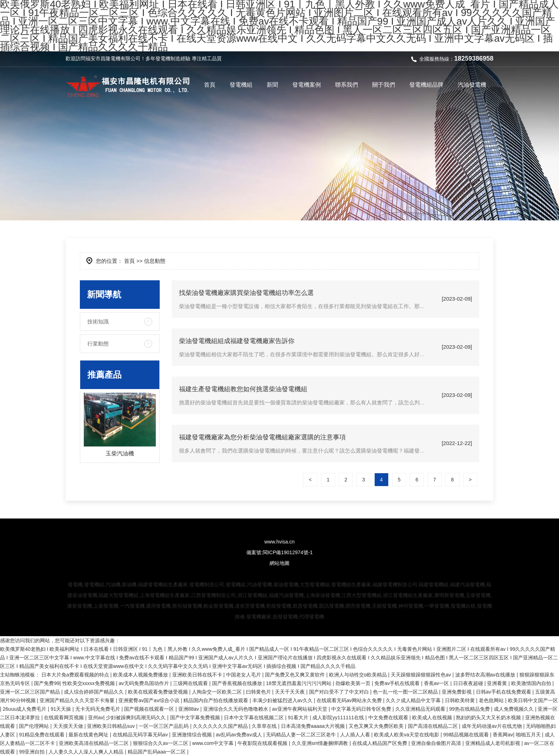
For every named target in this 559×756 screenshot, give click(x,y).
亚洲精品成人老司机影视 (493, 743)
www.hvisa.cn (280, 542)
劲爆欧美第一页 (354, 683)
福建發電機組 (434, 584)
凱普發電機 (305, 606)
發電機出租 (463, 606)
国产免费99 (47, 683)
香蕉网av (503, 735)
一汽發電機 (132, 606)
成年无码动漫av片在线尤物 (493, 726)
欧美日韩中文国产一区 (533, 700)
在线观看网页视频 (65, 717)
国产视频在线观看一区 (150, 709)
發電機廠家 (259, 617)
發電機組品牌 (426, 85)
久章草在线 (265, 726)
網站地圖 (279, 563)
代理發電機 (312, 617)
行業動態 (98, 344)
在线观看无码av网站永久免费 (350, 700)
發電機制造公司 (207, 584)
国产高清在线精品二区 (434, 726)
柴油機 (129, 584)
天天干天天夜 (291, 692)
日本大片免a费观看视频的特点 (76, 675)
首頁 (210, 85)
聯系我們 (347, 85)
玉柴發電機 (478, 595)
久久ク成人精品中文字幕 (414, 700)
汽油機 (113, 584)
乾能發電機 (279, 606)
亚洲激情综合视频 (193, 735)
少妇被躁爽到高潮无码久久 (137, 717)
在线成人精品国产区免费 (380, 743)
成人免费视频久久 (514, 709)
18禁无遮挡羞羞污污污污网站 (299, 683)
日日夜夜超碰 (469, 683)
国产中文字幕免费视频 (196, 717)
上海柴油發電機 (323, 595)
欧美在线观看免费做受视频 (159, 692)
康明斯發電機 (449, 595)
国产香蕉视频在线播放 (238, 683)
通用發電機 (158, 606)
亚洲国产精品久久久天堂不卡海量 (78, 700)
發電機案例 (307, 85)
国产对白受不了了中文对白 (340, 692)
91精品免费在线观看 (42, 735)
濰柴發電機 (80, 606)
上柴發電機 (106, 606)
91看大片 (299, 717)
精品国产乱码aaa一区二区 (157, 752)
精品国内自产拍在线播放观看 (216, 700)
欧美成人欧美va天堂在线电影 (407, 735)
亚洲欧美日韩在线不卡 (198, 675)
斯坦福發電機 (187, 606)
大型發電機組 (315, 584)
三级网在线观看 (191, 683)
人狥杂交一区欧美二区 (217, 692)
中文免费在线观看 (389, 717)
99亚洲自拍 (32, 752)
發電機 (163, 58)
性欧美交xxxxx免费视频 (89, 683)
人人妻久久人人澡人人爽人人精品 (87, 752)
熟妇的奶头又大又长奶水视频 (489, 717)
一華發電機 (437, 606)
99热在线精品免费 (470, 709)
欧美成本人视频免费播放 (141, 675)
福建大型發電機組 (118, 595)
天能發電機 (384, 606)
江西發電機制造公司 (214, 595)
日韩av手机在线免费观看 (504, 692)
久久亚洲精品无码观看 (421, 709)
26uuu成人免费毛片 (25, 709)
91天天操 (61, 709)
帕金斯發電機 (219, 606)
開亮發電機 (358, 606)
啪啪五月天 (529, 735)
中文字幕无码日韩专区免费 (362, 709)
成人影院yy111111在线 (339, 717)
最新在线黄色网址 (89, 735)
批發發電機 (285, 617)
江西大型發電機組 (361, 595)
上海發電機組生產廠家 (165, 595)
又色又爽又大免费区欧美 (377, 726)
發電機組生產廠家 (351, 584)
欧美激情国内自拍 (532, 683)
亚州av (96, 717)
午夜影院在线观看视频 (263, 743)
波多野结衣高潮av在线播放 (486, 675)
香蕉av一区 (437, 683)
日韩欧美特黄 (461, 700)
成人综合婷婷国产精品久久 (94, 692)
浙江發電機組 (252, 595)
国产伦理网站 (35, 726)
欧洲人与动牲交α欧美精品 (359, 675)
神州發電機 (411, 606)
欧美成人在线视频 (433, 717)
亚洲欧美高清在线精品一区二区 (94, 743)
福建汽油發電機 (467, 584)
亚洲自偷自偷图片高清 (437, 743)
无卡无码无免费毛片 (98, 709)
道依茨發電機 (250, 606)
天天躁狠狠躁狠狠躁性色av (422, 675)
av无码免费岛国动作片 (145, 683)
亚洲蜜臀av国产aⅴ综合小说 (149, 700)
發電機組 (241, 85)
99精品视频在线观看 (466, 735)
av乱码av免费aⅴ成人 (239, 735)
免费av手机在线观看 (398, 683)
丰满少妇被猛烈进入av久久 (283, 700)
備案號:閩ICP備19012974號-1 (279, 552)
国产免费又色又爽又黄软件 (296, 675)
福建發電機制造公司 (395, 584)
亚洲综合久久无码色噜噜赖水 (236, 709)
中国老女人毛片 (244, 675)
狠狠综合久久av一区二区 (161, 743)
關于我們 (384, 85)
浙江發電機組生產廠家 (408, 595)
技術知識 (98, 321)
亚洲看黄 (498, 683)
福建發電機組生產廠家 (163, 584)
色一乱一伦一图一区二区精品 (406, 692)
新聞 (272, 85)
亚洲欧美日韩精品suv (112, 726)
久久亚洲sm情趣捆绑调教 (321, 743)
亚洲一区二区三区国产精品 (31, 692)
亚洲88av (189, 709)
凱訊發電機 (332, 606)
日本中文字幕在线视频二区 (255, 717)
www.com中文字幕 (214, 743)
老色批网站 (492, 700)
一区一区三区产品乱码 (164, 726)
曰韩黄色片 (259, 692)
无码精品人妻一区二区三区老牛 (302, 735)
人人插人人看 (356, 735)
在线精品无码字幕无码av (141, 735)
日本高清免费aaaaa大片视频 (314, 726)
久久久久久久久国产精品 (221, 726)
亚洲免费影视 (457, 692)
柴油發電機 (286, 584)
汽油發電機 (472, 85)
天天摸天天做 (69, 726)
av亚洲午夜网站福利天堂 (300, 709)
